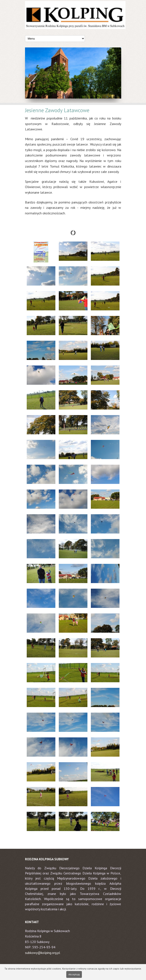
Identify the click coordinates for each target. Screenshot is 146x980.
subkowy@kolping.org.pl (43, 953)
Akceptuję (74, 974)
